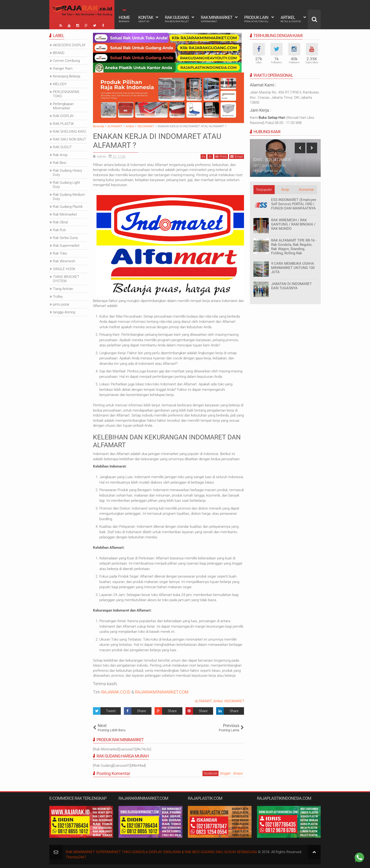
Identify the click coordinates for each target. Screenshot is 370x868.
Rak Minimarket (217, 19)
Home (124, 19)
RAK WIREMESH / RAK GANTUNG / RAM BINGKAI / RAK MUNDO (293, 224)
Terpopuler (264, 190)
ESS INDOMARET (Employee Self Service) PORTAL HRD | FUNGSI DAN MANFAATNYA (294, 204)
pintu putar (61, 304)
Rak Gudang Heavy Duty (67, 173)
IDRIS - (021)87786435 (272, 160)
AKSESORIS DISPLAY (69, 45)
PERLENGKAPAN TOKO (66, 94)
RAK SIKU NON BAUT (69, 139)
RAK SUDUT (62, 147)
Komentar (307, 190)
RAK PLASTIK (63, 124)
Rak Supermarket (66, 246)
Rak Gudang (177, 19)
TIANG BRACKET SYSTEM (66, 279)
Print (221, 156)
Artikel (291, 19)
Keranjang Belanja (67, 76)
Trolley (58, 297)
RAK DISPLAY (63, 116)
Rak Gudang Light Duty (66, 185)
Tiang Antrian (63, 289)
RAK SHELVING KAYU (69, 132)
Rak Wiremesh (64, 261)
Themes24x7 (76, 857)
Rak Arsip (60, 155)
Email (237, 156)
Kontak (146, 19)
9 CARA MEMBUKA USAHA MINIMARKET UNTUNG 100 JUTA (293, 268)
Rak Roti (59, 230)
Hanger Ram (63, 68)
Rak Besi (60, 163)
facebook (210, 773)
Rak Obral (60, 222)
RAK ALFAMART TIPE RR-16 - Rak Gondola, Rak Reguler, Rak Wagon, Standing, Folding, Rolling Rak (294, 247)
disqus (238, 773)
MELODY (60, 84)
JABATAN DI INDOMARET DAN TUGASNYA (291, 286)
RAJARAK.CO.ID (116, 692)
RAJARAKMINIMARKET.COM (162, 692)
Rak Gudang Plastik (68, 207)
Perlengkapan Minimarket (63, 106)
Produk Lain (256, 19)
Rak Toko (60, 253)
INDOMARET (234, 701)
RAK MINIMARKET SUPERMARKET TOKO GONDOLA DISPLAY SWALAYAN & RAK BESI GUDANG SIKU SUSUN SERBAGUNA (161, 852)
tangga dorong (64, 312)
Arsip (285, 190)
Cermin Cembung (66, 61)
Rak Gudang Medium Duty (69, 197)
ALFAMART (203, 701)
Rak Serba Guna (65, 238)
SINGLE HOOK (64, 269)
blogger (225, 773)
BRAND (59, 53)
